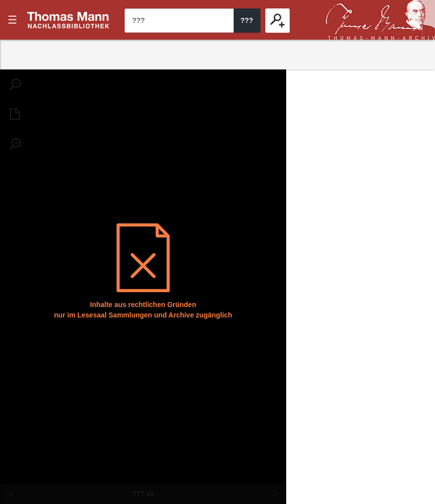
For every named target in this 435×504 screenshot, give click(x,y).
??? (68, 20)
